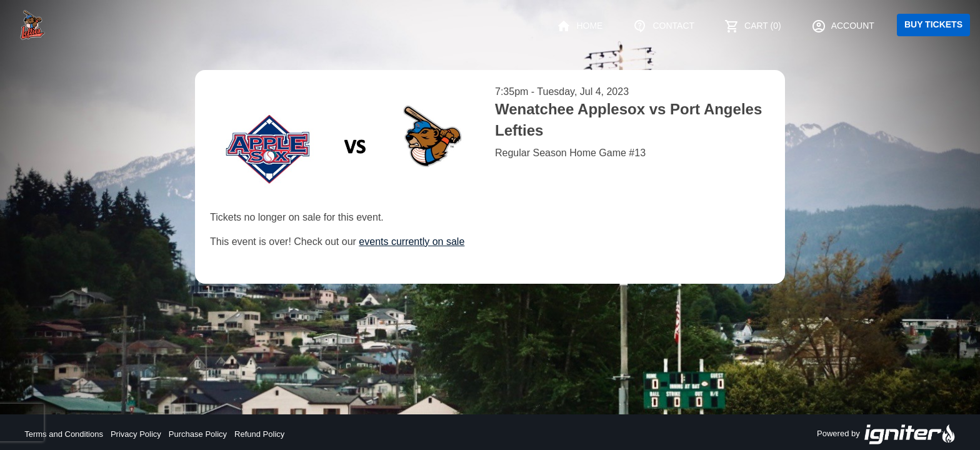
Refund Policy (259, 434)
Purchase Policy (198, 434)
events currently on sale (412, 242)
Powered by (886, 434)
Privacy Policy (136, 434)
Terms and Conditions (64, 434)
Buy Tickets (933, 24)
